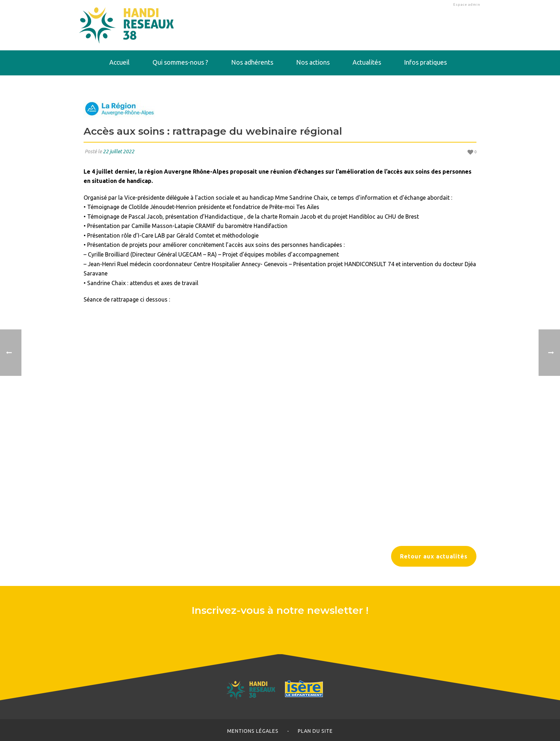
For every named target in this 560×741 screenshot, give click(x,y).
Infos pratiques (425, 62)
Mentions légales (253, 731)
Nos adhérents (252, 62)
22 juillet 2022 (119, 151)
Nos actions (313, 62)
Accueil (119, 62)
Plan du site (315, 731)
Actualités (367, 62)
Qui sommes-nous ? (180, 62)
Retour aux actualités (434, 556)
